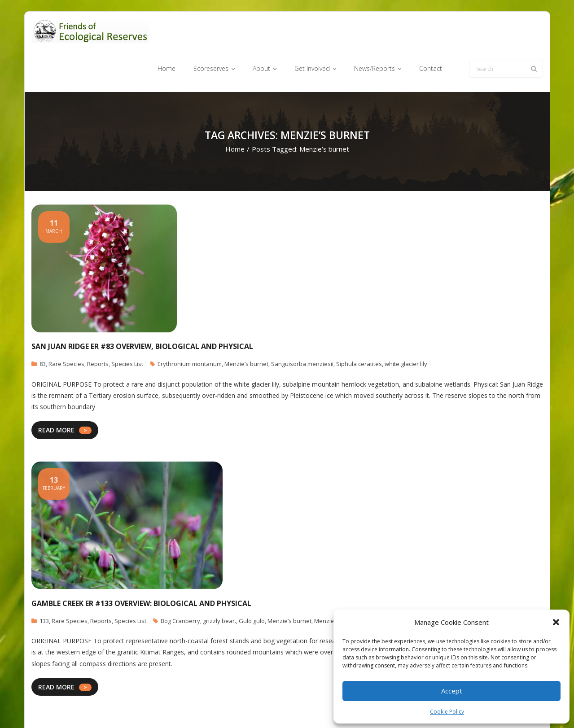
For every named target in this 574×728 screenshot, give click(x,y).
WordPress (160, 707)
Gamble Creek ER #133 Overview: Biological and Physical (141, 569)
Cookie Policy (447, 712)
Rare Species (66, 330)
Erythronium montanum (190, 330)
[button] (556, 622)
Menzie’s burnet (246, 330)
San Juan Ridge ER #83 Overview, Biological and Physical (142, 312)
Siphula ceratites (359, 330)
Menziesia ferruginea (344, 586)
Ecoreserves (269, 707)
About (303, 707)
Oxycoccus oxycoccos (405, 586)
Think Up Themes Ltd (85, 707)
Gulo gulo (252, 586)
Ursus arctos (454, 586)
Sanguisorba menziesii (302, 330)
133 (44, 586)
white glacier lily (406, 330)
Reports (98, 330)
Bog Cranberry (180, 586)
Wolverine (488, 586)
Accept (452, 691)
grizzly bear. (219, 586)
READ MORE (56, 396)
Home (235, 115)
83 (43, 330)
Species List (127, 330)
